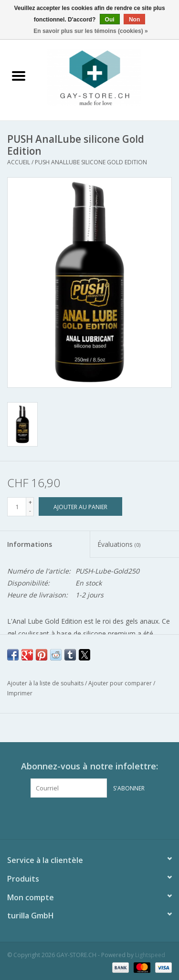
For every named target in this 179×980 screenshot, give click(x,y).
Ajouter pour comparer (121, 683)
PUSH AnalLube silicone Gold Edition (91, 162)
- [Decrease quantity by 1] (30, 511)
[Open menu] (19, 75)
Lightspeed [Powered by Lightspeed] (150, 955)
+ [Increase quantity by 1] (30, 502)
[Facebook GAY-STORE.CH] (81, 817)
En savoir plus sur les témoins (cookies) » (90, 31)
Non (134, 20)
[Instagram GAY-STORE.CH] (98, 817)
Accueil (19, 162)
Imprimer (20, 693)
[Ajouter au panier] (80, 506)
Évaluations (119, 544)
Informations (30, 544)
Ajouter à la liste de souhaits (46, 683)
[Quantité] (17, 507)
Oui (110, 20)
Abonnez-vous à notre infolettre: (89, 766)
